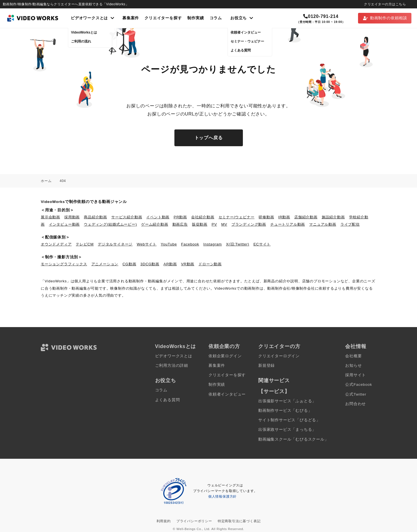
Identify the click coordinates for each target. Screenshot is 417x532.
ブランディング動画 (249, 224)
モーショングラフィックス (64, 264)
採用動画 (72, 217)
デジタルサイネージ (115, 244)
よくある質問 (168, 400)
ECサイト (262, 244)
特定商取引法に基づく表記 (239, 521)
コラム (216, 18)
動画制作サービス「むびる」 (285, 411)
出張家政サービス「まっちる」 (287, 430)
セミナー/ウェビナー (237, 217)
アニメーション (105, 264)
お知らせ (353, 366)
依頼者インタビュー (227, 394)
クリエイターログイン (279, 356)
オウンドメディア (56, 244)
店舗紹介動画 (306, 217)
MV (224, 224)
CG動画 (129, 264)
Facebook (190, 244)
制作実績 (196, 18)
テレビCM (85, 244)
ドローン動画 (210, 264)
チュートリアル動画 (288, 224)
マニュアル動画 (323, 224)
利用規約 (164, 521)
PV (214, 224)
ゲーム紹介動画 (155, 224)
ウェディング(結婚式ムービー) (110, 224)
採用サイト (356, 375)
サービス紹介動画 (127, 217)
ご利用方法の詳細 (172, 366)
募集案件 (131, 18)
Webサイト (147, 244)
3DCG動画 (150, 264)
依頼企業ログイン (225, 356)
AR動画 (170, 264)
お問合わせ (356, 404)
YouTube (169, 244)
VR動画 (188, 264)
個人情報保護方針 (222, 496)
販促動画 (200, 224)
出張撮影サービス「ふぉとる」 (287, 401)
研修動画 (266, 217)
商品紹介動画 (95, 217)
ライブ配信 (350, 224)
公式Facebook (359, 385)
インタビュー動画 (64, 224)
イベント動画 (158, 217)
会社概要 (353, 356)
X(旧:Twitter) (238, 244)
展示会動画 (50, 217)
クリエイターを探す (163, 18)
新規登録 (266, 366)
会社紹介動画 (203, 217)
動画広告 (180, 224)
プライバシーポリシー (194, 521)
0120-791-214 (321, 16)
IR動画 (284, 217)
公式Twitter (356, 394)
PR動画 (180, 217)
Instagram (213, 244)
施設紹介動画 (333, 217)
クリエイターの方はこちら (385, 4)
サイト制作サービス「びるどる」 (289, 420)
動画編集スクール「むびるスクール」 (293, 439)
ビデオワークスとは (174, 356)
